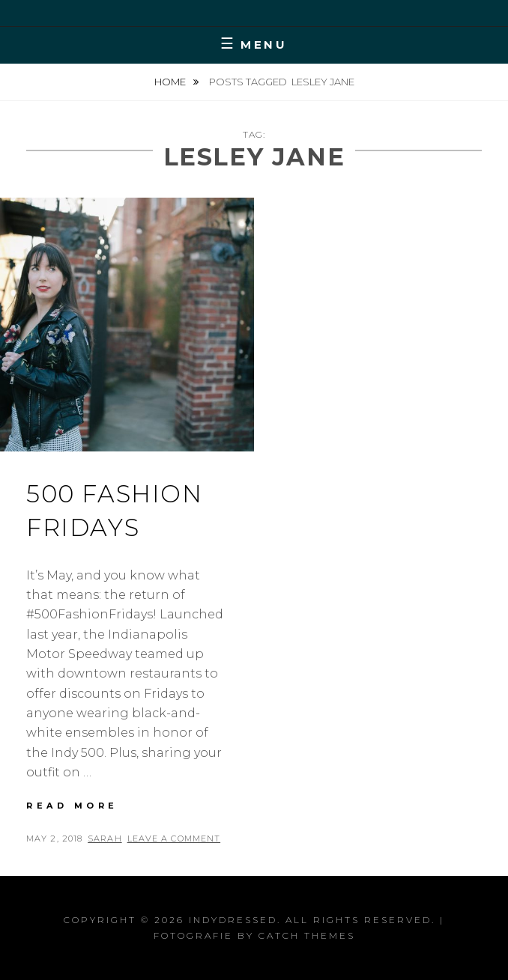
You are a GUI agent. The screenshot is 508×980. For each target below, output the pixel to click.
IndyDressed (233, 920)
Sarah (105, 839)
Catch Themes (307, 935)
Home (171, 82)
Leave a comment (174, 839)
